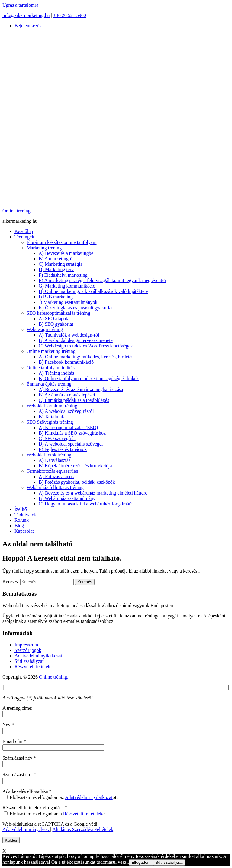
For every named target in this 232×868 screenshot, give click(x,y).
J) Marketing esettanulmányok (68, 302)
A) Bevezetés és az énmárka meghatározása (81, 389)
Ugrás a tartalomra (20, 5)
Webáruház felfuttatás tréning (55, 487)
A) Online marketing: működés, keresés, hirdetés (86, 357)
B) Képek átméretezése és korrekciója (75, 466)
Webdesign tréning (45, 329)
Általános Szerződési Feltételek (83, 829)
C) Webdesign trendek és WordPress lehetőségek (86, 346)
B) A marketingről (56, 259)
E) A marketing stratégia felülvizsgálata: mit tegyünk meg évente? (103, 280)
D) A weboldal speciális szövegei (71, 444)
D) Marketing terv (56, 270)
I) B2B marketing (56, 297)
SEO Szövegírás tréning (50, 422)
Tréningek (24, 237)
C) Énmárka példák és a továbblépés (74, 400)
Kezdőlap (24, 231)
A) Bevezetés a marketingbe (66, 253)
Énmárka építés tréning (49, 384)
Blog (19, 526)
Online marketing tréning (51, 351)
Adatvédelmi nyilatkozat (38, 656)
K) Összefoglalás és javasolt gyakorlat (76, 308)
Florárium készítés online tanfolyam (62, 242)
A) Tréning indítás (56, 373)
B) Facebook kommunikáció (66, 362)
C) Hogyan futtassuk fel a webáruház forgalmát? (86, 504)
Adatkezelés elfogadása (27, 791)
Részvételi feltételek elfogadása (35, 808)
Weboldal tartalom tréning (52, 406)
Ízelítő (21, 509)
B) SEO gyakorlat (56, 324)
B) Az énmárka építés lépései (67, 395)
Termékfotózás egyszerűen (52, 471)
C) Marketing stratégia (61, 264)
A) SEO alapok (53, 319)
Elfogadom (141, 862)
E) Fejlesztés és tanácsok (63, 449)
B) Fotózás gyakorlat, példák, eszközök (77, 482)
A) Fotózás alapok (56, 477)
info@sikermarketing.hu (26, 15)
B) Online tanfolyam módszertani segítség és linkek (89, 378)
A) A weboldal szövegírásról (66, 411)
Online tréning (16, 211)
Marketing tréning (44, 248)
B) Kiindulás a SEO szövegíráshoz (72, 433)
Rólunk (22, 520)
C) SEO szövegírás (57, 438)
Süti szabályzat (29, 661)
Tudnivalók (26, 515)
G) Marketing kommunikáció (67, 286)
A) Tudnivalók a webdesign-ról (69, 335)
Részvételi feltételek (34, 667)
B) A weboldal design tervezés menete (76, 340)
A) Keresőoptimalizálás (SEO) (68, 427)
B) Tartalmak (51, 417)
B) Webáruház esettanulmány (67, 498)
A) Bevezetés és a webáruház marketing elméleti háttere (93, 493)
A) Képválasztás (55, 460)
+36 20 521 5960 (70, 15)
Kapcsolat (24, 531)
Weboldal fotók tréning (49, 455)
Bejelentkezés (28, 26)
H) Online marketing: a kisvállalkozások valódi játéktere (93, 291)
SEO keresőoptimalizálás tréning (58, 313)
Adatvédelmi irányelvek (26, 829)
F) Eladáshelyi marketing (63, 275)
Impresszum (26, 645)
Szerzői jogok (28, 650)
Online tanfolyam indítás (51, 368)
